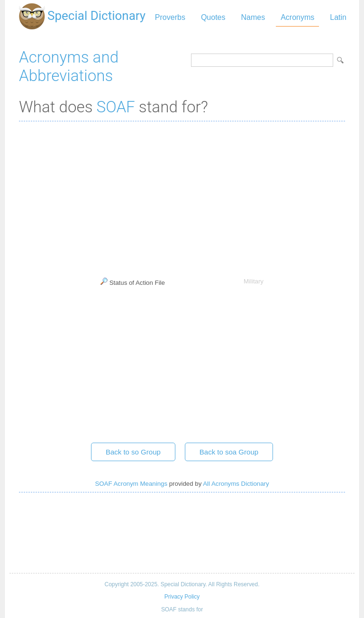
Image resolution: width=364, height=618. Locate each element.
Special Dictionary (96, 16)
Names (253, 17)
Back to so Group (133, 452)
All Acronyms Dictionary (236, 484)
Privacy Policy (182, 597)
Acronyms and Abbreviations (69, 66)
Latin (338, 17)
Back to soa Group (229, 452)
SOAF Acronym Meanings (131, 484)
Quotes (213, 17)
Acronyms (297, 17)
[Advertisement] (182, 197)
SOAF (116, 107)
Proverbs (170, 17)
